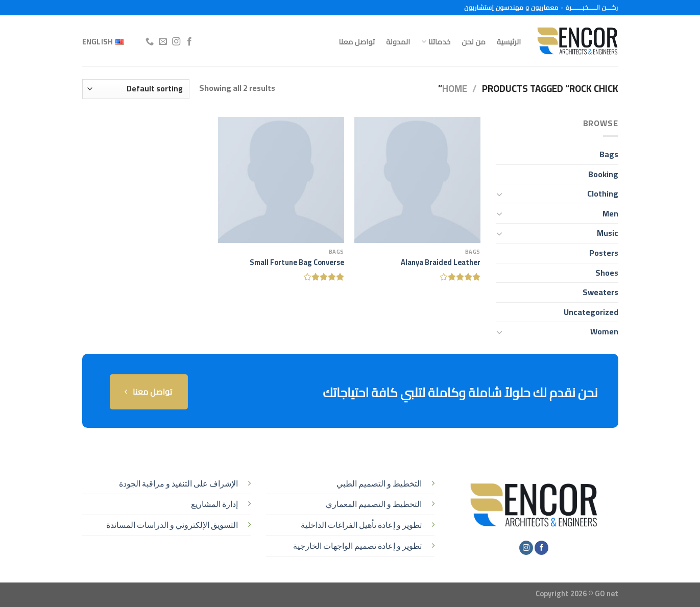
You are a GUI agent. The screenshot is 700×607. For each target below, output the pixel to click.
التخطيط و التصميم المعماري (374, 504)
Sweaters (600, 292)
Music (608, 233)
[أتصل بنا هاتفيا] (150, 42)
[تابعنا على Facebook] (189, 42)
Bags (609, 154)
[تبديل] (500, 194)
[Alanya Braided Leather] (417, 180)
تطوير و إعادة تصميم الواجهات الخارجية (357, 546)
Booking (603, 174)
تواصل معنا (357, 42)
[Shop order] (136, 89)
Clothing (603, 193)
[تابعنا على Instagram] (176, 42)
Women (604, 331)
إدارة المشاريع (214, 504)
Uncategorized (591, 312)
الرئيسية (509, 42)
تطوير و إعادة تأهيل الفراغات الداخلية (361, 525)
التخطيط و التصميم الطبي (379, 483)
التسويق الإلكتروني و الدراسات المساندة (172, 525)
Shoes (607, 273)
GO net (607, 593)
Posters (604, 253)
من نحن (474, 42)
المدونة (398, 42)
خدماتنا (436, 42)
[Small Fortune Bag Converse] (281, 180)
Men (610, 213)
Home (455, 89)
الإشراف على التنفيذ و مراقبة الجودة (178, 483)
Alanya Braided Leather (441, 263)
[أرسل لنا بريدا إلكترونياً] (163, 42)
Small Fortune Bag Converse (297, 263)
